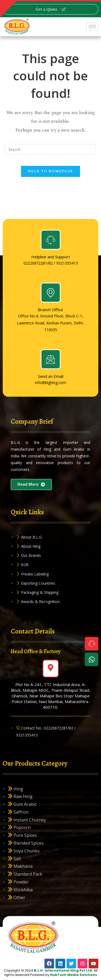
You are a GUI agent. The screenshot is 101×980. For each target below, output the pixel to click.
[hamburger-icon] (92, 27)
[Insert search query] (51, 149)
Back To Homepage (51, 171)
